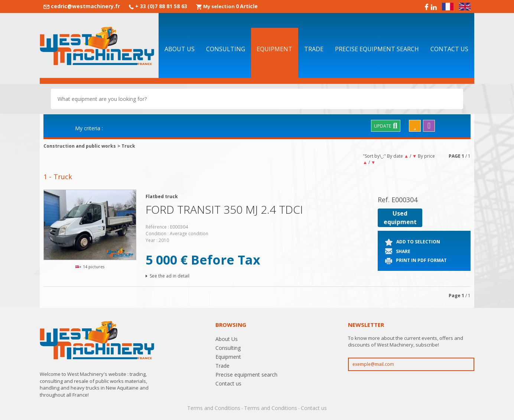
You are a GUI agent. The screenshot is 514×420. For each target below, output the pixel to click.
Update (386, 126)
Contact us (449, 49)
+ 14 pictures (90, 267)
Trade (314, 49)
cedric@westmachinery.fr (85, 6)
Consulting (226, 49)
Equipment (274, 49)
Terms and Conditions (214, 408)
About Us (180, 49)
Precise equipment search (377, 49)
